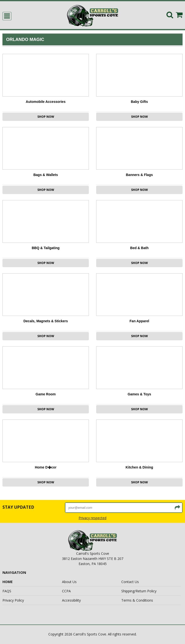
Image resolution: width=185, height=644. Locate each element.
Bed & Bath (139, 248)
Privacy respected (92, 518)
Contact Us (130, 582)
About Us (69, 582)
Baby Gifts (139, 102)
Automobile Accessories (46, 102)
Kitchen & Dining (139, 467)
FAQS (7, 591)
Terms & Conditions (137, 600)
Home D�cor (46, 467)
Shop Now (46, 117)
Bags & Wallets (46, 175)
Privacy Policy (13, 600)
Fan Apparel (139, 321)
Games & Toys (139, 394)
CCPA (66, 591)
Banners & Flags (139, 175)
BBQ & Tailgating (46, 248)
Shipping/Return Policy (139, 591)
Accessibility (71, 600)
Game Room (46, 394)
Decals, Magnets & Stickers (46, 321)
